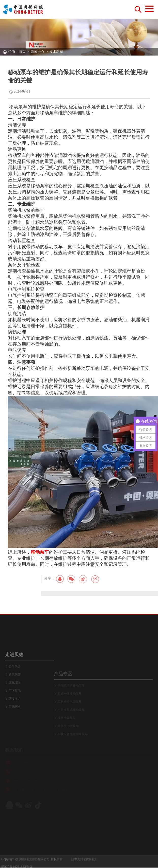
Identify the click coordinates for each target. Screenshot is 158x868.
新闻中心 (38, 52)
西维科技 (90, 864)
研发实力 (15, 721)
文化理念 (15, 705)
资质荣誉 (15, 697)
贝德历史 (15, 730)
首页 (22, 52)
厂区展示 (15, 713)
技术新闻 (56, 52)
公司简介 (15, 689)
